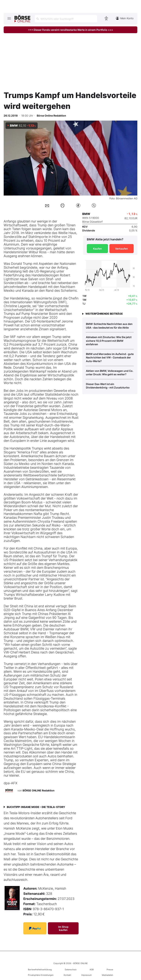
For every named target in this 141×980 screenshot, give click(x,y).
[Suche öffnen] (66, 19)
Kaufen (97, 249)
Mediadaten (107, 975)
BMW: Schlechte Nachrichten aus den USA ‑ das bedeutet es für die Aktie (109, 326)
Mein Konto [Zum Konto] (125, 18)
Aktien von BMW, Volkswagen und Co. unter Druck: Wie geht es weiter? (110, 373)
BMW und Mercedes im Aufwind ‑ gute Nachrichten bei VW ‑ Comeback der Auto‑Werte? (110, 358)
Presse (110, 970)
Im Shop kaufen (63, 928)
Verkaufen (122, 249)
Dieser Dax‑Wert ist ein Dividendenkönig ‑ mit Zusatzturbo (108, 386)
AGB (92, 970)
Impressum (86, 975)
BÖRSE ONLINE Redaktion (39, 790)
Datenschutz (71, 970)
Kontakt (67, 975)
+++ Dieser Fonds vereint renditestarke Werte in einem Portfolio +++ (70, 30)
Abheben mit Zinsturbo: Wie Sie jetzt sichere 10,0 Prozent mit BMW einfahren (109, 341)
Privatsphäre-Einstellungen (41, 975)
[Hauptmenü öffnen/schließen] (9, 18)
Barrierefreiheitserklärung (40, 970)
